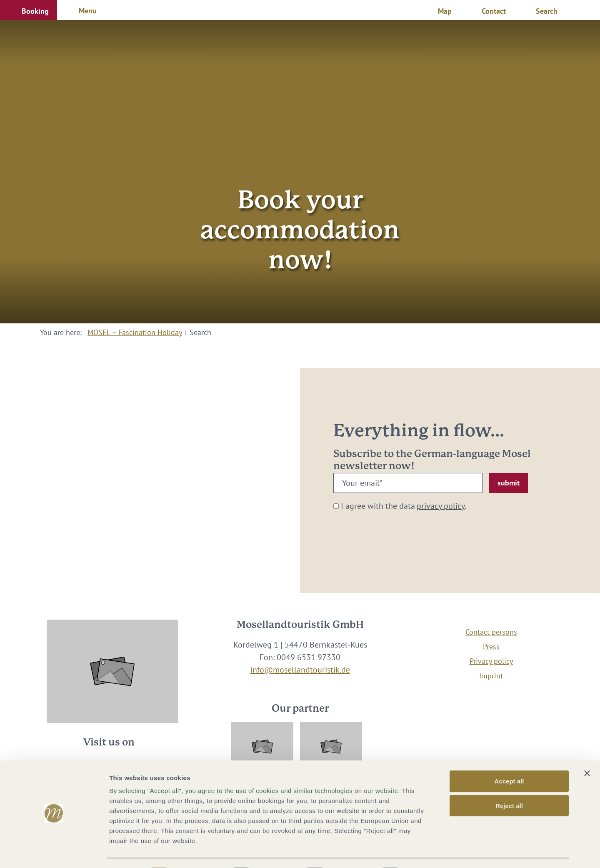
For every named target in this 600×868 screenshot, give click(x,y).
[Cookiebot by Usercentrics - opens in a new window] (54, 852)
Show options (439, 852)
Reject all (509, 783)
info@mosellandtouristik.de (300, 670)
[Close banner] (587, 750)
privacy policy (441, 506)
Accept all (509, 758)
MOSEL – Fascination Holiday (135, 332)
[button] (29, 10)
